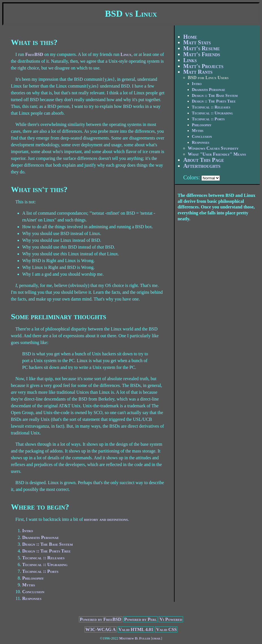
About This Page (204, 160)
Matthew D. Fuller (135, 638)
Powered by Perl (141, 619)
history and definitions (106, 519)
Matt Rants (198, 72)
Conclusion (33, 592)
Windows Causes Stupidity (213, 148)
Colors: (192, 177)
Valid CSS (166, 629)
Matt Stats (197, 42)
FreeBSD (34, 54)
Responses (32, 598)
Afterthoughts (202, 166)
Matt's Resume (202, 48)
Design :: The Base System (47, 544)
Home (190, 37)
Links (190, 60)
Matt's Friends (202, 54)
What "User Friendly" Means (217, 154)
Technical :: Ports (40, 571)
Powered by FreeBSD (101, 619)
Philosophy (33, 578)
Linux (126, 54)
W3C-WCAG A (101, 629)
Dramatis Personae (40, 537)
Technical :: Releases (43, 558)
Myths (28, 585)
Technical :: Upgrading (45, 564)
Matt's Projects (203, 66)
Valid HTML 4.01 (136, 629)
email (157, 638)
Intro (27, 531)
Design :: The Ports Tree (46, 551)
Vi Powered (171, 619)
